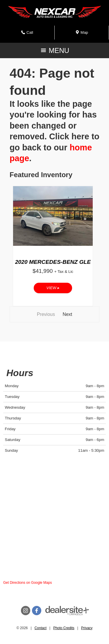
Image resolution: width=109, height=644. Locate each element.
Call (29, 34)
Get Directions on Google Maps (27, 583)
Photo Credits (64, 628)
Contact (41, 628)
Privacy (87, 628)
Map (82, 34)
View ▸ (53, 288)
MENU (54, 52)
